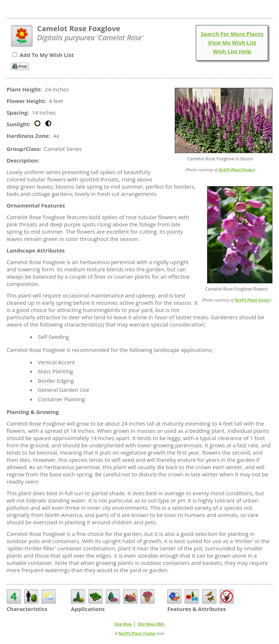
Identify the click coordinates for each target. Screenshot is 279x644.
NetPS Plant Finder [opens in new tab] (137, 633)
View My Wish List (232, 42)
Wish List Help (232, 51)
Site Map (123, 624)
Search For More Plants (232, 34)
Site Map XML (151, 624)
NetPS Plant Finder (236, 170)
